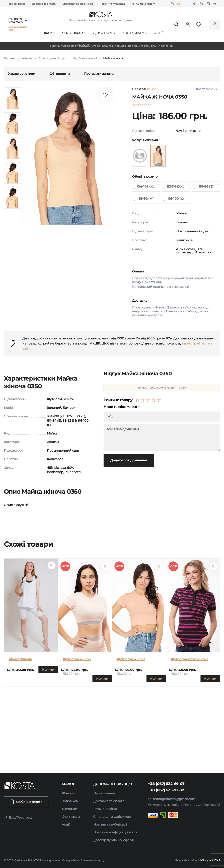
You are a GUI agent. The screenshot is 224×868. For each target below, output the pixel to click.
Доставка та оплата (44, 4)
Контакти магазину (143, 4)
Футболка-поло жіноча (190, 659)
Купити (48, 670)
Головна (10, 58)
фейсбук (85, 46)
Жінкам (47, 33)
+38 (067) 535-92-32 (166, 790)
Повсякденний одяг (53, 58)
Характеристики (22, 74)
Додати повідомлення (129, 460)
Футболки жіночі (85, 58)
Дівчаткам (104, 33)
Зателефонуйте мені (18, 28)
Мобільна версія (26, 802)
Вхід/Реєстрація (19, 817)
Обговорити (60, 74)
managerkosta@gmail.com (172, 799)
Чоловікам (74, 33)
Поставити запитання (102, 74)
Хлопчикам (135, 33)
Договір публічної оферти (114, 840)
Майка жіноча (20, 659)
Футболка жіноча (77, 659)
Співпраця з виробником (78, 4)
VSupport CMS (210, 860)
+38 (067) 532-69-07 (15, 21)
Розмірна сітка (105, 809)
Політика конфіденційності (115, 832)
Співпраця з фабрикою (112, 817)
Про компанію (16, 4)
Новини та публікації (112, 4)
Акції (159, 33)
